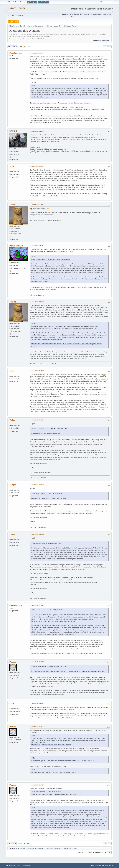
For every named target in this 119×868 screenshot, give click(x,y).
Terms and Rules (100, 866)
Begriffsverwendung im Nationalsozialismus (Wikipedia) (51, 259)
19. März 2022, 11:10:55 (37, 785)
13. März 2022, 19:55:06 (37, 302)
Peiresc (13, 662)
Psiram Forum (16, 8)
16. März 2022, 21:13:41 (37, 605)
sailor (12, 166)
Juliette (13, 205)
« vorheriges (96, 41)
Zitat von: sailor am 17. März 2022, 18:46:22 (47, 792)
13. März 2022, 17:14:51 (37, 205)
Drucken (107, 47)
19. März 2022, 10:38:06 (37, 727)
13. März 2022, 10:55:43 (37, 53)
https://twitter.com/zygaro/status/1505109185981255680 (51, 745)
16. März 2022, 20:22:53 (37, 485)
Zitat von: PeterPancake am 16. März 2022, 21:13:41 (50, 667)
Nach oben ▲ (109, 866)
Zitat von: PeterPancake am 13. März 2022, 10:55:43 (50, 429)
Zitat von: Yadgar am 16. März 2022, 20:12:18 (48, 610)
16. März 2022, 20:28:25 (37, 534)
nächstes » (106, 41)
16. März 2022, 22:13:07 (37, 662)
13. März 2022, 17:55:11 (37, 246)
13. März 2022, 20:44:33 (37, 371)
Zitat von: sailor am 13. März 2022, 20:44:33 (47, 543)
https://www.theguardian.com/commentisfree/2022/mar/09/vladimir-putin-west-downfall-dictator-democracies (67, 109)
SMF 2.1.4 (9, 866)
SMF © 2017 (16, 866)
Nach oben (12, 843)
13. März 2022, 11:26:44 (37, 131)
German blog (78, 14)
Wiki (72, 14)
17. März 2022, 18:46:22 (37, 703)
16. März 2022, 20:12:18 (37, 420)
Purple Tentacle (16, 246)
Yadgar (12, 420)
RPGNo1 (13, 131)
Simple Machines (25, 866)
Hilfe (93, 866)
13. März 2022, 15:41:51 (37, 166)
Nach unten (12, 47)
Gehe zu (80, 852)
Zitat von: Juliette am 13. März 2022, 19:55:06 (48, 494)
